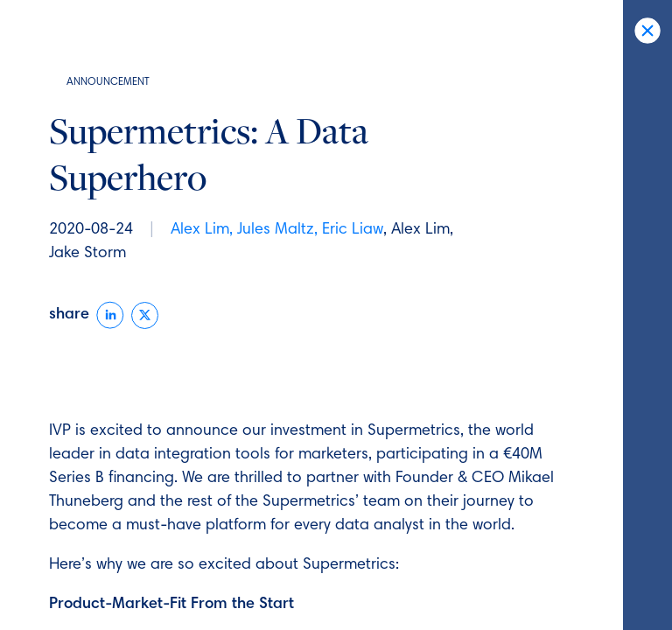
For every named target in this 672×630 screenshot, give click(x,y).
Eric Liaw (353, 230)
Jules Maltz (276, 230)
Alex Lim (200, 230)
